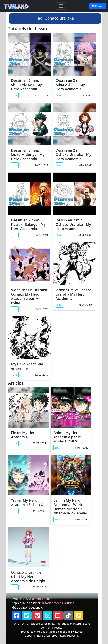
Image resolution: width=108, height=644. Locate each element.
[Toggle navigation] (61, 6)
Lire (15, 95)
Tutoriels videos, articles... (59, 603)
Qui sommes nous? (39, 599)
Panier (97, 6)
